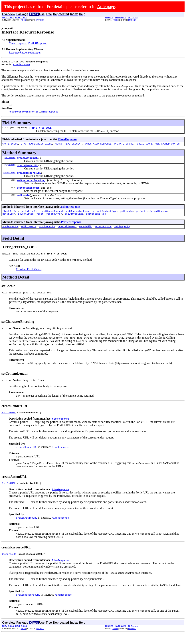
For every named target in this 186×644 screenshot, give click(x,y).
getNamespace (103, 233)
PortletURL (10, 160)
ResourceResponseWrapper (25, 53)
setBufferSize (74, 220)
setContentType (96, 220)
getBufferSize (30, 217)
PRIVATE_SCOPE (123, 146)
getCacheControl (53, 217)
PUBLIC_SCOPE (144, 146)
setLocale (23, 201)
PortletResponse (38, 43)
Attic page (106, 7)
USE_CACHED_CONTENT (168, 146)
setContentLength (28, 193)
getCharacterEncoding (80, 217)
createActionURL (28, 161)
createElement (67, 233)
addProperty (10, 233)
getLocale (126, 217)
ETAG (24, 146)
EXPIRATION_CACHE (41, 146)
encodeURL (85, 233)
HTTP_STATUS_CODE (40, 129)
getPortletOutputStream (151, 217)
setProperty (122, 233)
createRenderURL (28, 169)
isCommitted (26, 220)
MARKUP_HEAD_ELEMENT (68, 146)
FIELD (23, 20)
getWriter (9, 220)
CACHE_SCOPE (10, 146)
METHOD (40, 20)
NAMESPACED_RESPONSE (98, 146)
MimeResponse (18, 43)
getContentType (107, 217)
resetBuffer (54, 220)
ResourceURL (9, 176)
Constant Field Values (29, 277)
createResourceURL (29, 177)
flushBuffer (10, 217)
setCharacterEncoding (31, 185)
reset (40, 220)
